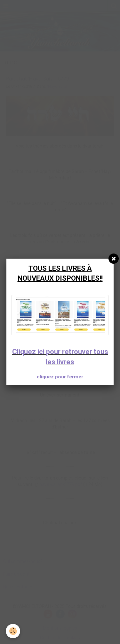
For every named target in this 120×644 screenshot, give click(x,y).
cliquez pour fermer (60, 377)
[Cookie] (13, 631)
